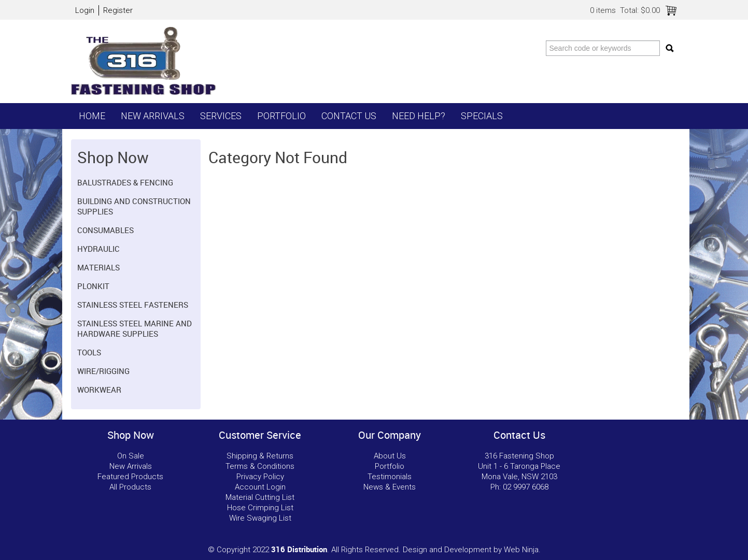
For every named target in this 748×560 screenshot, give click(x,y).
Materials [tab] (98, 267)
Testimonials (390, 477)
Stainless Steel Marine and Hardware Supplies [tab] (135, 328)
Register (118, 10)
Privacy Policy (260, 477)
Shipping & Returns (260, 456)
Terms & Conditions (260, 466)
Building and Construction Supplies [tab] (134, 206)
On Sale (131, 456)
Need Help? (419, 116)
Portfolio (281, 116)
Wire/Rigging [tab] (103, 371)
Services (221, 116)
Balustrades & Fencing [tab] (125, 182)
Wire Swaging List (260, 518)
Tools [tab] (89, 352)
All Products (130, 487)
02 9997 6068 (526, 487)
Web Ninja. (522, 550)
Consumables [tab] (105, 230)
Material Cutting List (260, 497)
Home (92, 116)
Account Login (260, 487)
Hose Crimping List (260, 508)
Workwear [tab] (99, 390)
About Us (390, 456)
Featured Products (130, 477)
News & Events (390, 487)
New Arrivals (153, 116)
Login (85, 10)
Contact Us (349, 116)
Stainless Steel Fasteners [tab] (133, 305)
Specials (482, 116)
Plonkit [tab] (93, 286)
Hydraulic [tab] (98, 249)
